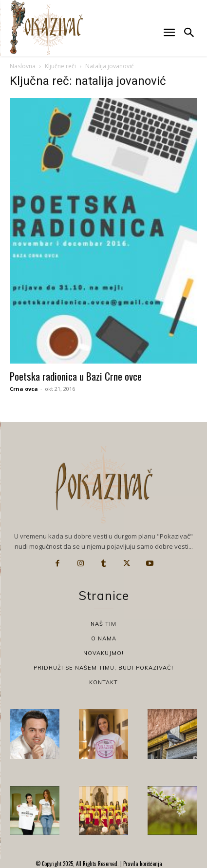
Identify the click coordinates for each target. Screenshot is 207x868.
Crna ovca (24, 389)
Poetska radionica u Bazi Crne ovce (76, 376)
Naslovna (23, 66)
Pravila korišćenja (142, 864)
